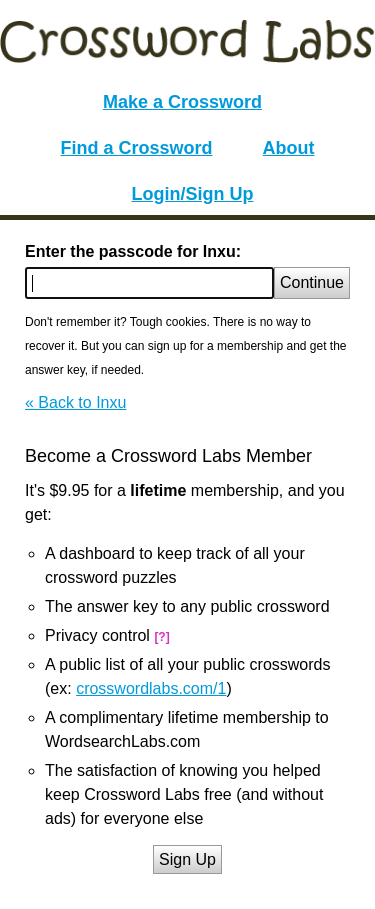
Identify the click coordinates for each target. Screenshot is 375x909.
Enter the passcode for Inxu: (133, 251)
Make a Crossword (182, 102)
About (289, 148)
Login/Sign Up (193, 194)
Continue (312, 282)
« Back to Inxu (75, 402)
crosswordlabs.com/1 (151, 688)
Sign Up (187, 859)
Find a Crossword (137, 148)
